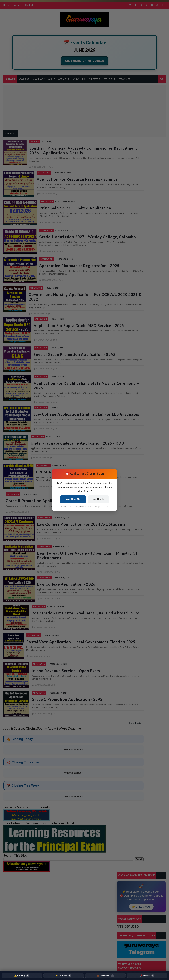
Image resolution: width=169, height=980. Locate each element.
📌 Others (147, 976)
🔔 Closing (22, 976)
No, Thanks (99, 499)
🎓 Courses (64, 976)
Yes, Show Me (73, 499)
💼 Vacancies (105, 976)
